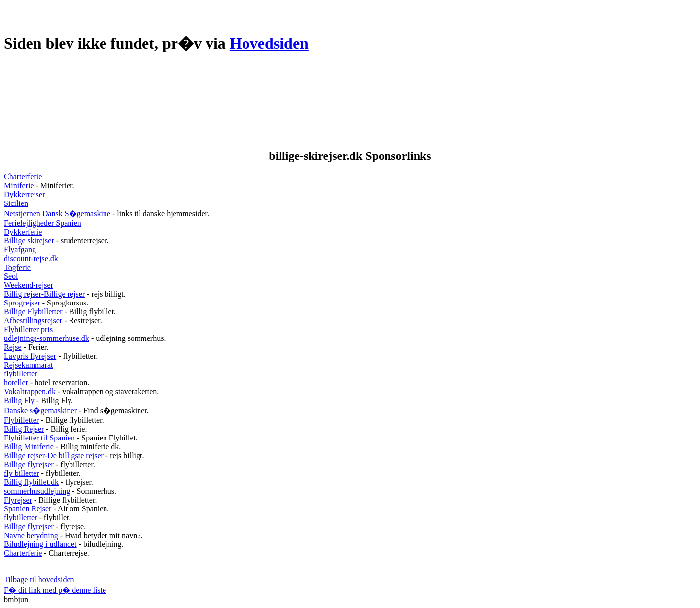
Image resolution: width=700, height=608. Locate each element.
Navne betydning (31, 535)
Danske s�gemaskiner (40, 411)
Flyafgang (20, 250)
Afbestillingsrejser (33, 321)
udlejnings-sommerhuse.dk (47, 338)
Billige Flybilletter (33, 312)
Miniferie (19, 186)
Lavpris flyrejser (30, 356)
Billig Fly (19, 400)
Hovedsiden (269, 43)
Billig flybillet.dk (31, 482)
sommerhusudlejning (37, 491)
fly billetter (22, 473)
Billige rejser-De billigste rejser (54, 456)
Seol (11, 276)
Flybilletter (21, 420)
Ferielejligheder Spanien (43, 223)
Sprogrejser (22, 303)
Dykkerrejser (25, 194)
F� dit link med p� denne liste (55, 590)
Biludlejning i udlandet (40, 544)
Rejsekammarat (29, 365)
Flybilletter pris (28, 329)
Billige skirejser (29, 241)
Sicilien (16, 203)
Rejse (13, 347)
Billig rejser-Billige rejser (44, 294)
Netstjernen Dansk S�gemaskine (57, 214)
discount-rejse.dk (31, 258)
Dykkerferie (23, 232)
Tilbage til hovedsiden (39, 580)
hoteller (16, 383)
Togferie (17, 267)
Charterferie (23, 177)
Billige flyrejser (29, 464)
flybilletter (21, 374)
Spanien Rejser (28, 509)
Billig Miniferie (29, 447)
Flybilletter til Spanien (39, 438)
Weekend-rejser (29, 285)
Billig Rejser (24, 429)
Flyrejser (18, 500)
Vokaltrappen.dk (30, 391)
